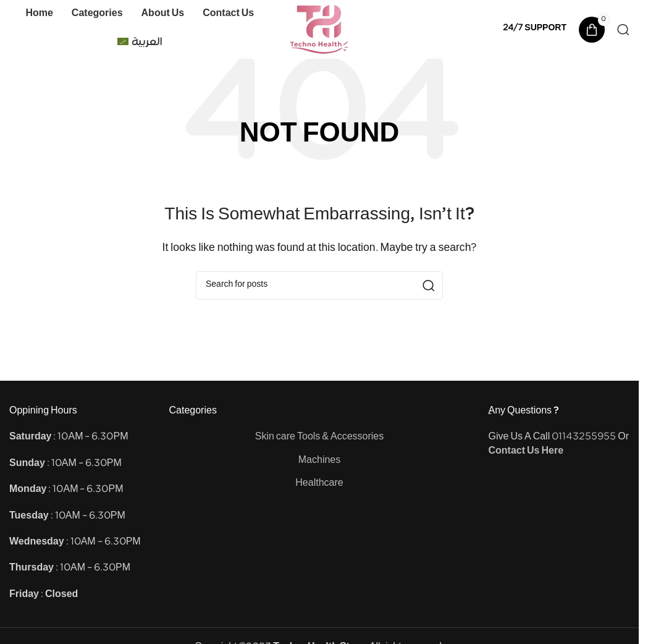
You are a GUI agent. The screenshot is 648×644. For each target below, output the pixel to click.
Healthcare (319, 484)
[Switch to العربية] (140, 44)
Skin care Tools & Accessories (320, 438)
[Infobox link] (535, 29)
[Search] (623, 30)
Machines (319, 461)
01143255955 (584, 438)
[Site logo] (320, 29)
